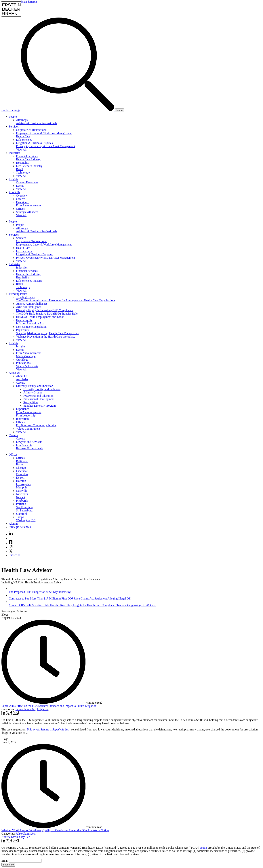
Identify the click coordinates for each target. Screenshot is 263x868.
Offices (20, 209)
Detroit (20, 478)
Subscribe (15, 555)
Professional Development (39, 399)
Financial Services (27, 156)
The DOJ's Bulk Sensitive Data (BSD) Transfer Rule (47, 314)
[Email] (25, 861)
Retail (20, 169)
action (203, 848)
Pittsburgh (22, 501)
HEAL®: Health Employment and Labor (40, 317)
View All (21, 150)
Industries (15, 153)
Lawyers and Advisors (29, 442)
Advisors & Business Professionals (37, 123)
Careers (21, 199)
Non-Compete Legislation (31, 327)
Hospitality (23, 163)
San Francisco (24, 507)
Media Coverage (26, 356)
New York (22, 494)
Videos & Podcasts (27, 366)
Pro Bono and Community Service (36, 425)
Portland (21, 504)
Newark (21, 497)
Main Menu (28, 2)
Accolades (22, 379)
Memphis (22, 487)
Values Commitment (28, 429)
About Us (14, 192)
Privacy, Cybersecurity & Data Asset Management (45, 146)
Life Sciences (24, 140)
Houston (21, 481)
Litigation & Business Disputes (34, 143)
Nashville (22, 491)
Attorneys (22, 120)
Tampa (20, 517)
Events (20, 186)
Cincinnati (22, 471)
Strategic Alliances (27, 212)
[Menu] (120, 110)
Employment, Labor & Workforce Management (44, 133)
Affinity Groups (33, 392)
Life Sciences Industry (29, 166)
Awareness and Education (38, 396)
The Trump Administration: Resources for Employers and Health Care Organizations (66, 300)
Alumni (13, 524)
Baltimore (22, 461)
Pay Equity (23, 330)
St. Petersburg (24, 510)
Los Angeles (23, 484)
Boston (20, 464)
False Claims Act (25, 709)
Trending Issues (18, 294)
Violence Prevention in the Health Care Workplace (46, 337)
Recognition (31, 402)
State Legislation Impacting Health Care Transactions (47, 333)
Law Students (24, 445)
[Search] (68, 110)
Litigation (43, 709)
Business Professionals (29, 448)
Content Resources (27, 182)
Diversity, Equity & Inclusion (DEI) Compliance (45, 310)
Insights (13, 179)
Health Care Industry (28, 159)
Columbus (22, 474)
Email (5, 861)
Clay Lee (24, 837)
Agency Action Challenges (32, 304)
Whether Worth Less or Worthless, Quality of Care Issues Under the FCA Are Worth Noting (55, 830)
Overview (22, 196)
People (13, 117)
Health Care (23, 136)
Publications (23, 363)
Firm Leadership (26, 415)
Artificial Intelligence (29, 307)
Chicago (21, 468)
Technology (23, 173)
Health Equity (24, 320)
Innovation (22, 419)
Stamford (22, 514)
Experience (23, 202)
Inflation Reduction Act (30, 323)
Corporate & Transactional (32, 130)
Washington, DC (26, 520)
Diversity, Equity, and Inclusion (35, 386)
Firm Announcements (29, 205)
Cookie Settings (11, 110)
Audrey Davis (10, 837)
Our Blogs (22, 360)
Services (14, 126)
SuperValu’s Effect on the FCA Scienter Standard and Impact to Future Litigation (49, 706)
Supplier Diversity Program (40, 406)
